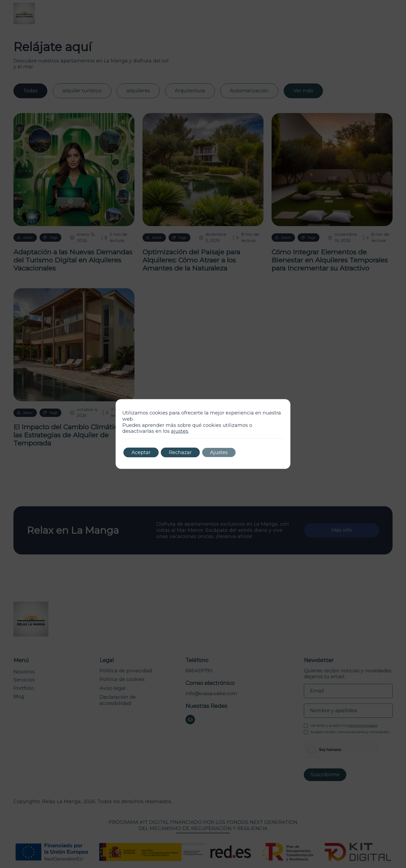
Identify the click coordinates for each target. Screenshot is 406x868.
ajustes (180, 431)
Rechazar (180, 452)
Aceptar (141, 452)
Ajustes (219, 452)
